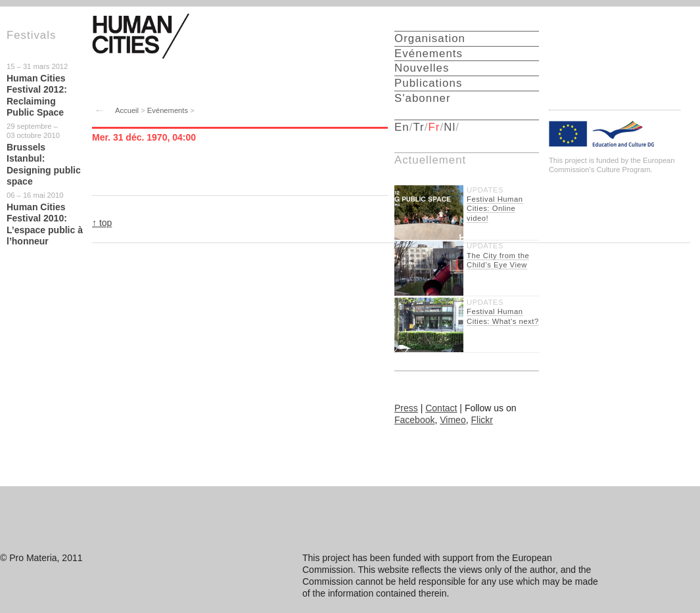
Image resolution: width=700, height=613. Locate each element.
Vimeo (453, 420)
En (402, 127)
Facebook (414, 420)
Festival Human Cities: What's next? (503, 316)
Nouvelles (422, 68)
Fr (434, 127)
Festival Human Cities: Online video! (495, 209)
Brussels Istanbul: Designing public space (44, 165)
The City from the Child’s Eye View (498, 260)
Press (406, 408)
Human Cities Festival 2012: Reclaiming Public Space (37, 96)
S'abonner (423, 98)
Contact (441, 408)
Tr (418, 127)
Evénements (168, 110)
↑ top (102, 223)
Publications (428, 83)
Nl (450, 127)
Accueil (127, 110)
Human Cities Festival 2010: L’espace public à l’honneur (45, 224)
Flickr (481, 420)
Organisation (430, 38)
